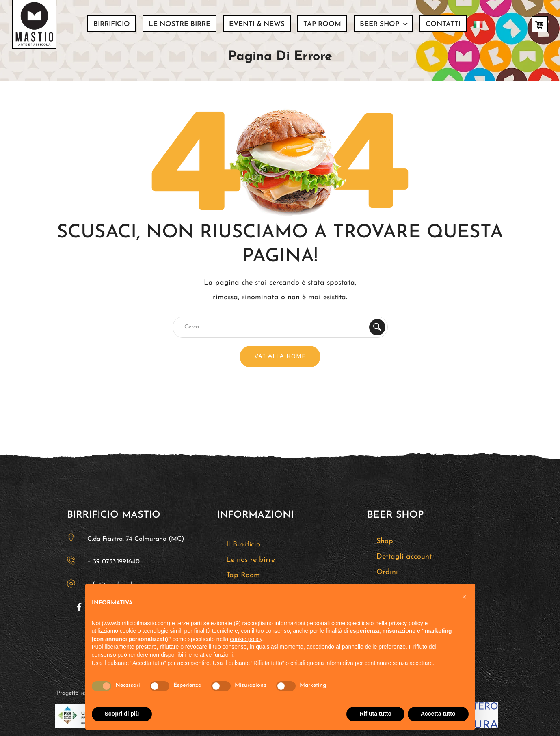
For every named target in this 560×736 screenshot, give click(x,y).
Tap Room (243, 575)
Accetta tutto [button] (438, 714)
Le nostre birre (251, 560)
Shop (385, 541)
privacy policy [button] (406, 623)
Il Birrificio (243, 545)
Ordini (387, 572)
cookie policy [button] (246, 639)
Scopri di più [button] (122, 714)
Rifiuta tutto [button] (375, 714)
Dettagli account (404, 557)
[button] (465, 597)
